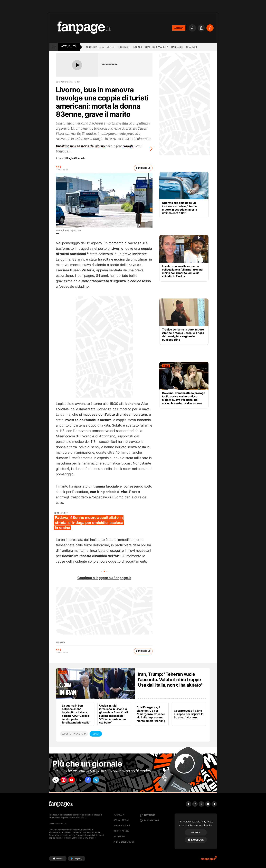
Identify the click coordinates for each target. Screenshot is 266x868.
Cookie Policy (121, 831)
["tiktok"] (56, 781)
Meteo (111, 47)
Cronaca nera (95, 47)
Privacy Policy (122, 826)
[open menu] (53, 47)
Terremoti (124, 47)
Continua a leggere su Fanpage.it (104, 578)
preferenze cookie (124, 842)
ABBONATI (179, 28)
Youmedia (119, 815)
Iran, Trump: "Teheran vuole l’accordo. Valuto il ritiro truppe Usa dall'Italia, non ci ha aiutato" (170, 680)
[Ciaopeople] (209, 859)
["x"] (85, 781)
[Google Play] (77, 859)
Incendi (137, 47)
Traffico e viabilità (156, 47)
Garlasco (177, 47)
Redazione (119, 836)
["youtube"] (75, 781)
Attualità (69, 46)
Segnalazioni (121, 820)
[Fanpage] (61, 804)
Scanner (192, 47)
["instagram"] (66, 781)
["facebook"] (94, 781)
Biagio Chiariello (76, 158)
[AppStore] (58, 859)
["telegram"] (104, 781)
